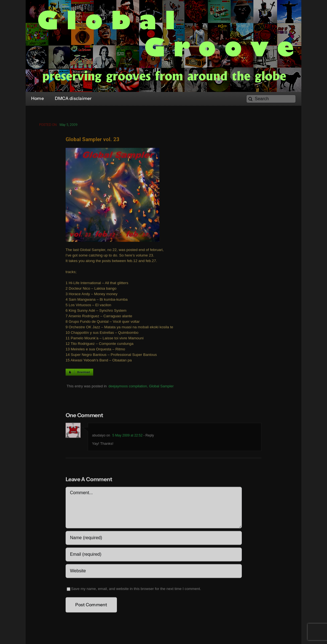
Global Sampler (161, 387)
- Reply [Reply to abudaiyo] (148, 436)
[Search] (271, 99)
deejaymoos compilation (128, 387)
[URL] (154, 572)
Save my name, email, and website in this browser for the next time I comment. (136, 590)
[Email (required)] (154, 555)
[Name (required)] (154, 539)
